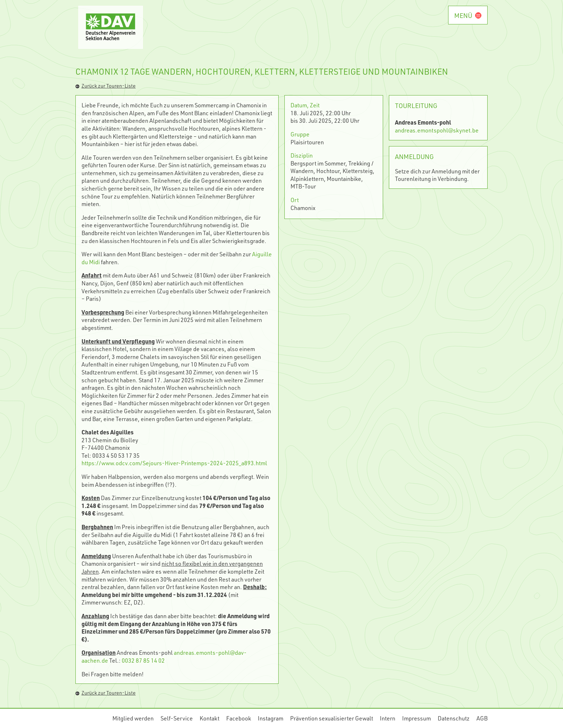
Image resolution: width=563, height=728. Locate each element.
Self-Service (177, 718)
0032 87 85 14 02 (143, 660)
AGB (482, 718)
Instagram (271, 718)
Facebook (239, 718)
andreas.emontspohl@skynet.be (437, 130)
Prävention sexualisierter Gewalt (332, 718)
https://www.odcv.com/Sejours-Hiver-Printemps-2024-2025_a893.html (174, 463)
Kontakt (210, 718)
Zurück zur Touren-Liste (106, 86)
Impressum (417, 718)
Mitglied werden (133, 718)
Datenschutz (454, 718)
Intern (388, 718)
